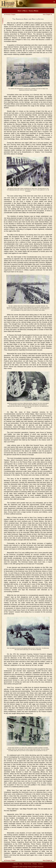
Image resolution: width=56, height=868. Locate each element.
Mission (16, 864)
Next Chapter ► (47, 14)
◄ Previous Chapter (10, 14)
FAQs (21, 864)
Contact (40, 864)
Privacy (35, 864)
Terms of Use (28, 864)
